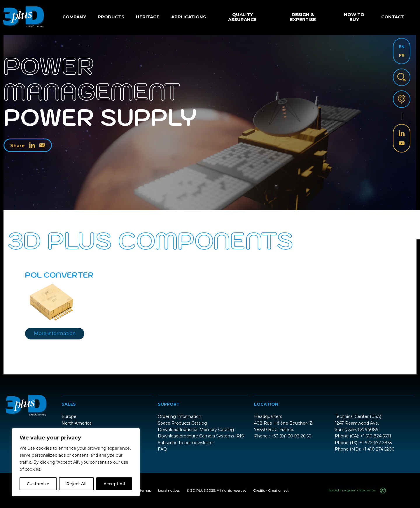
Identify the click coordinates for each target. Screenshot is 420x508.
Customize (38, 484)
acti (287, 490)
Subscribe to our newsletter (186, 443)
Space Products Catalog (182, 423)
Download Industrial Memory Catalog (196, 430)
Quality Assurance (242, 17)
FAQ (162, 449)
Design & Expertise (303, 17)
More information (55, 333)
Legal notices (169, 490)
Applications (189, 17)
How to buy (354, 17)
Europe (69, 416)
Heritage (148, 17)
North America (77, 423)
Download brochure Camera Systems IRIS (201, 436)
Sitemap (144, 490)
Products (111, 17)
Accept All (114, 484)
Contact (393, 17)
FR (402, 55)
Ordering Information (180, 416)
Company (74, 17)
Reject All (76, 484)
